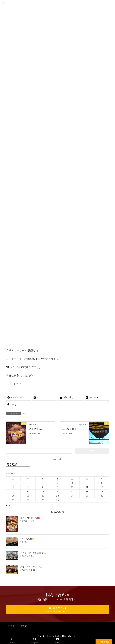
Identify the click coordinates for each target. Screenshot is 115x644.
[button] (57, 610)
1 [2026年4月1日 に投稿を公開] (43, 483)
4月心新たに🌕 (27, 539)
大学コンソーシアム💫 (31, 567)
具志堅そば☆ (70, 429)
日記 (24, 413)
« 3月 (8, 505)
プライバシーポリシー (19, 626)
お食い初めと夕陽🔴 (30, 518)
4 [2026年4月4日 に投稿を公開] (87, 483)
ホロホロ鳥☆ (36, 429)
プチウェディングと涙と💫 (33, 553)
